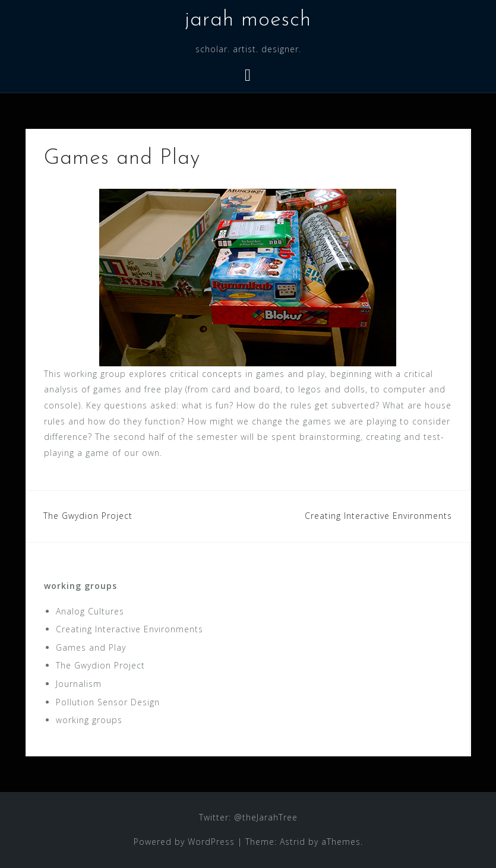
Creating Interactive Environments (378, 516)
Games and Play (91, 647)
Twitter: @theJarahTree (248, 817)
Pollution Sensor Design (108, 702)
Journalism (79, 684)
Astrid (293, 842)
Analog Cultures (90, 611)
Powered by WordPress (184, 842)
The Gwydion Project (88, 516)
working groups (80, 586)
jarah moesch (248, 20)
